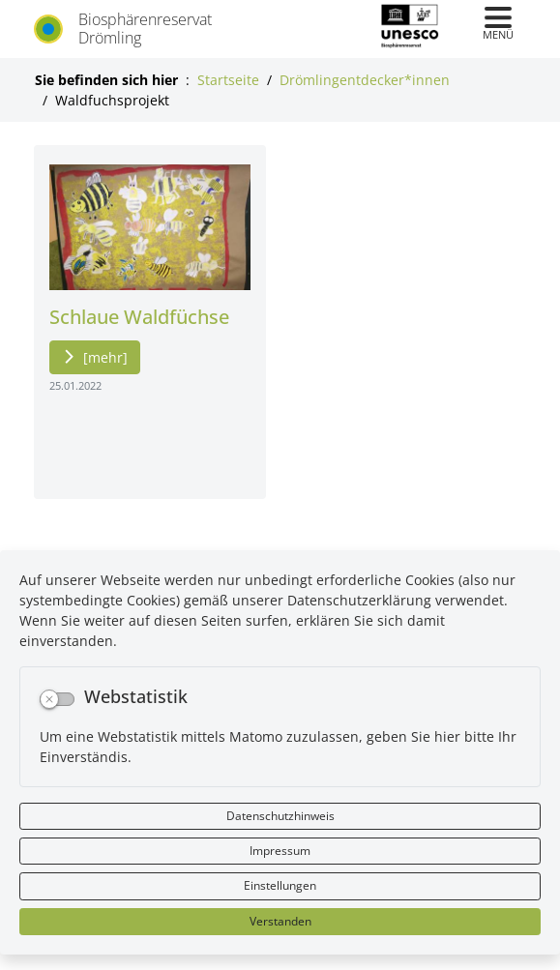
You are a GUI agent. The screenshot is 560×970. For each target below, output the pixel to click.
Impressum (280, 851)
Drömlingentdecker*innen (365, 80)
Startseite (228, 80)
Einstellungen (280, 885)
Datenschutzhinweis (280, 816)
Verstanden (280, 921)
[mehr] (105, 357)
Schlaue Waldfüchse (139, 317)
